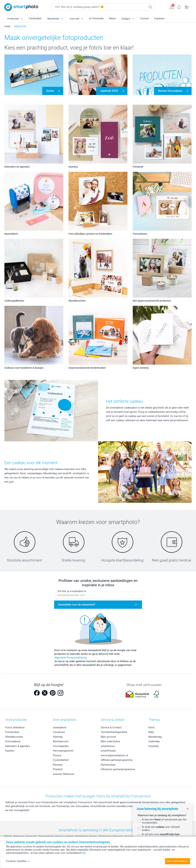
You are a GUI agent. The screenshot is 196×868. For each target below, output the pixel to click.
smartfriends (108, 751)
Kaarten (10, 751)
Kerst (151, 727)
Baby (151, 732)
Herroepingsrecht (63, 751)
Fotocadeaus (13, 741)
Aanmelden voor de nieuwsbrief (77, 605)
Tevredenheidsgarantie (114, 732)
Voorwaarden (61, 746)
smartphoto (60, 727)
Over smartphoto (65, 720)
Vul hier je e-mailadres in (72, 591)
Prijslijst (58, 769)
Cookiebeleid (61, 760)
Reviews (58, 765)
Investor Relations (64, 774)
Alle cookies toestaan (177, 861)
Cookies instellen (18, 861)
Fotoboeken (35, 18)
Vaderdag (154, 741)
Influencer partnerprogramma (118, 769)
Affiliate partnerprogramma (117, 760)
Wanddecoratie (14, 737)
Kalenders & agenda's (18, 746)
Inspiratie (159, 18)
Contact (144, 18)
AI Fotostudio (96, 18)
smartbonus (108, 746)
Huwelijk (153, 746)
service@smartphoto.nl (114, 755)
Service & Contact (111, 727)
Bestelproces (61, 741)
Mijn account (108, 737)
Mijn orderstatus (110, 741)
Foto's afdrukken (15, 727)
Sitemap (58, 737)
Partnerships (108, 765)
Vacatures (59, 732)
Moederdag (155, 737)
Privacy (57, 755)
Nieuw (112, 18)
